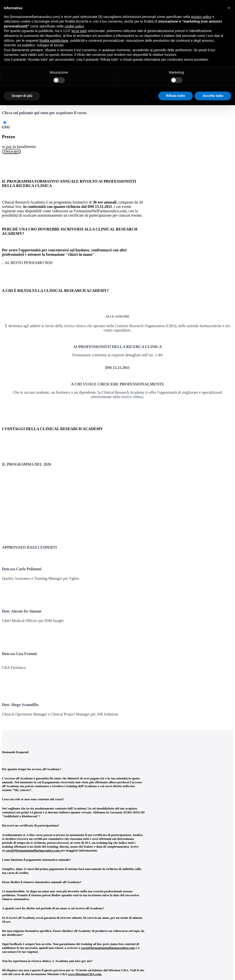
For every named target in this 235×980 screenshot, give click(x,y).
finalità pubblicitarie (54, 41)
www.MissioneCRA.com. (85, 974)
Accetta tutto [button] (213, 96)
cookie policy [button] (74, 26)
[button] (229, 8)
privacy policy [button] (201, 17)
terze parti (79, 31)
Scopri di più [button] (22, 96)
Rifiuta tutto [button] (176, 96)
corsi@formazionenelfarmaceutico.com (33, 850)
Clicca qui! (11, 151)
